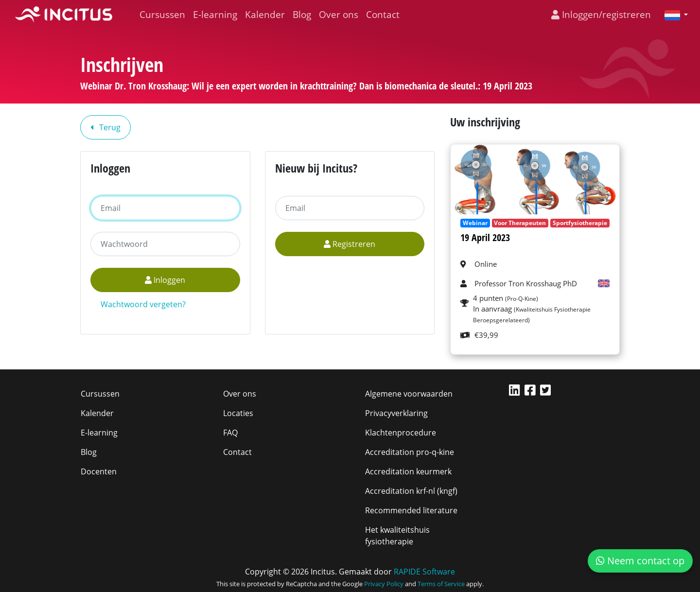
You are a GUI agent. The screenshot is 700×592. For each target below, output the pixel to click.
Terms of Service (441, 584)
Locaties (238, 413)
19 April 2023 (485, 237)
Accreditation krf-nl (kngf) (411, 491)
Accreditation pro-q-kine (410, 452)
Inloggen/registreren (601, 14)
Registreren (350, 244)
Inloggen (165, 280)
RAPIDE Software (424, 572)
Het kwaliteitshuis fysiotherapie (397, 536)
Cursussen (162, 14)
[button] (672, 15)
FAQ (230, 433)
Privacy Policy (384, 584)
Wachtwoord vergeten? (143, 304)
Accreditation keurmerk (408, 471)
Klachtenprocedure (401, 433)
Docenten (99, 471)
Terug (105, 127)
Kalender (265, 14)
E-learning (215, 14)
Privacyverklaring (396, 413)
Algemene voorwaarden (409, 394)
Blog (302, 14)
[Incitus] (64, 15)
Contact (383, 14)
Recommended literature (411, 510)
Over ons (339, 14)
